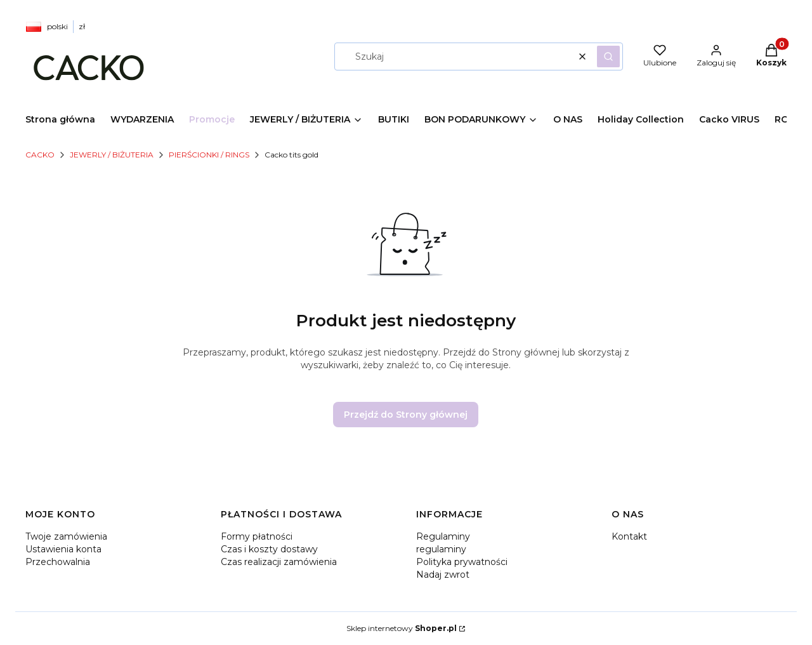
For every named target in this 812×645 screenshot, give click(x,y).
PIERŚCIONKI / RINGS (209, 155)
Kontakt (629, 536)
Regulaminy (443, 536)
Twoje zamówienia (66, 536)
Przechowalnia (58, 562)
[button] (608, 57)
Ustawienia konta (63, 549)
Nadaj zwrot (443, 575)
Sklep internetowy (402, 628)
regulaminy (441, 549)
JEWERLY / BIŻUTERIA (112, 155)
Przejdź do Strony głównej (406, 415)
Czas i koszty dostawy (269, 549)
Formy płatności (257, 536)
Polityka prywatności (462, 562)
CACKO (40, 155)
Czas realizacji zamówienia (279, 562)
